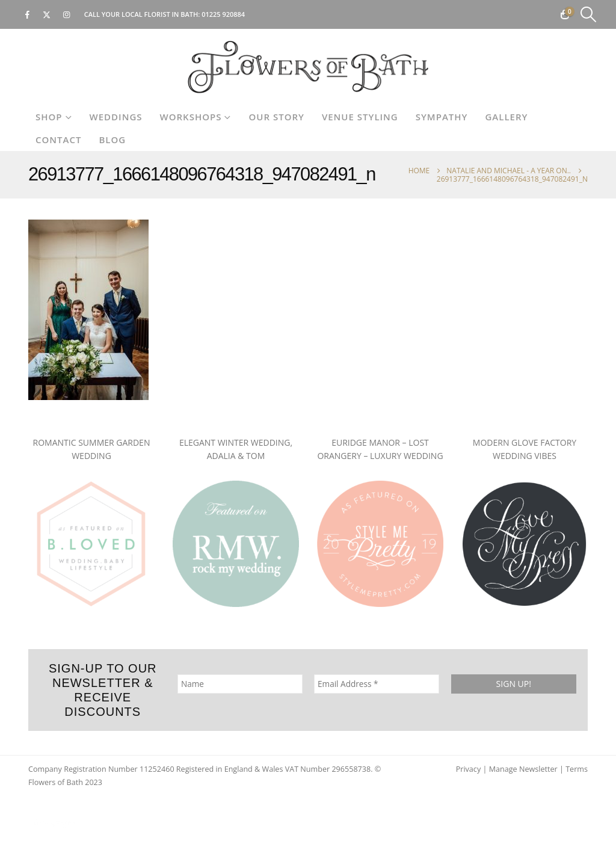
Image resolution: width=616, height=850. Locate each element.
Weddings (116, 117)
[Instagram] (67, 14)
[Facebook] (27, 14)
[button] (589, 14)
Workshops (191, 117)
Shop (49, 117)
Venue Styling (360, 117)
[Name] (240, 684)
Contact (58, 140)
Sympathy (442, 117)
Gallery (506, 117)
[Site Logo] (308, 67)
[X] (47, 14)
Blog (112, 140)
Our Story (276, 117)
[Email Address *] (377, 684)
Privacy (469, 769)
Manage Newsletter (523, 769)
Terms (577, 769)
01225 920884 (223, 14)
